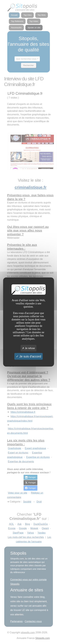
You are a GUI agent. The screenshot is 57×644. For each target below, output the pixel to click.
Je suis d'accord (28, 356)
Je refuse (28, 348)
